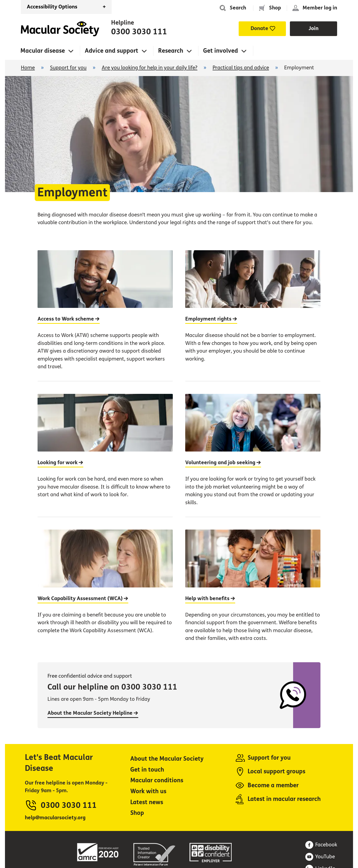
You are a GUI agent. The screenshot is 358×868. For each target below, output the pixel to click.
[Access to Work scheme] (105, 315)
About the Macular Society (167, 759)
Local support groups (276, 771)
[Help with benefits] (253, 584)
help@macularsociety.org (55, 818)
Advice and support (112, 51)
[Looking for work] (105, 449)
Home (60, 29)
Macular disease (43, 51)
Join (313, 28)
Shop (275, 8)
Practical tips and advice (241, 68)
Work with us (148, 791)
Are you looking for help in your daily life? (150, 68)
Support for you (68, 68)
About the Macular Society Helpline (93, 713)
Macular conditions (157, 780)
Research (171, 51)
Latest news (147, 802)
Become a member (273, 785)
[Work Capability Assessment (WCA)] (105, 584)
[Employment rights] (253, 315)
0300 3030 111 (139, 32)
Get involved (221, 51)
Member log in (320, 8)
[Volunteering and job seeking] (253, 449)
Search (238, 8)
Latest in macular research (284, 799)
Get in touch (147, 770)
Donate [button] (259, 28)
